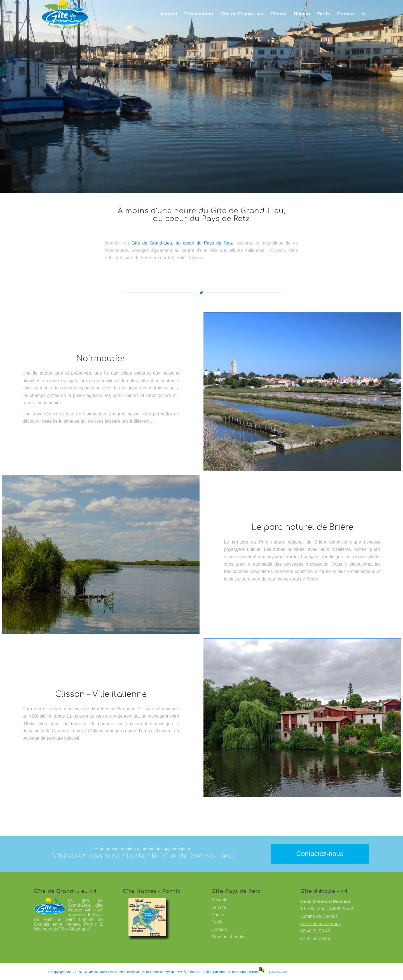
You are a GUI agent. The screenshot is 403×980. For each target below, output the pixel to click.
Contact (219, 930)
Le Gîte (219, 907)
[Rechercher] (364, 14)
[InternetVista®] (278, 972)
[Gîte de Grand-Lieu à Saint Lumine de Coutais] (65, 14)
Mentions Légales (229, 937)
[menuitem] (168, 14)
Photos (219, 915)
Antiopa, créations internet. (242, 972)
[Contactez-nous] (320, 854)
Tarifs (217, 922)
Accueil (219, 900)
